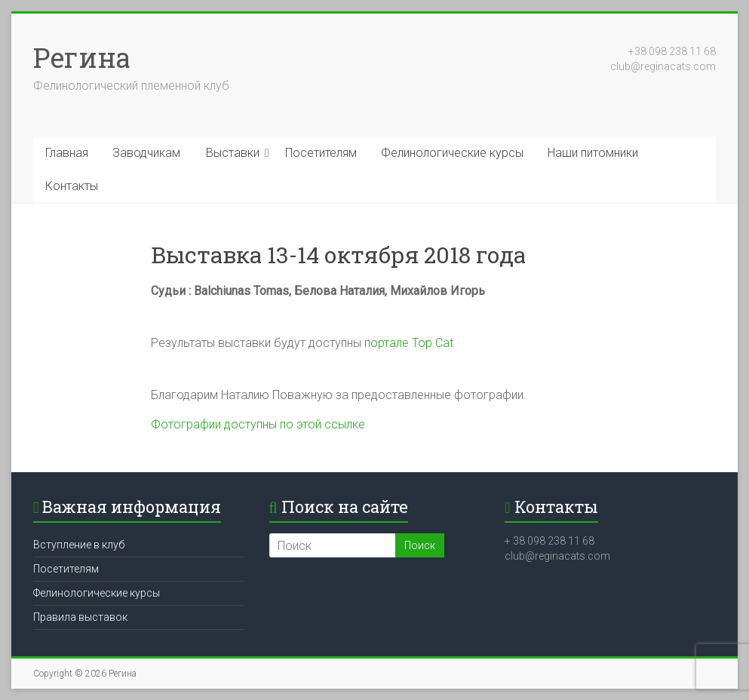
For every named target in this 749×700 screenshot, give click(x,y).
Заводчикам (146, 153)
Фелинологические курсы (452, 153)
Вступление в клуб (79, 545)
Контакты (72, 186)
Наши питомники (593, 153)
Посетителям (321, 153)
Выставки (233, 153)
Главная (67, 153)
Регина (82, 57)
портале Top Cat (409, 343)
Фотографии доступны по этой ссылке (258, 424)
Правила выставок (80, 617)
